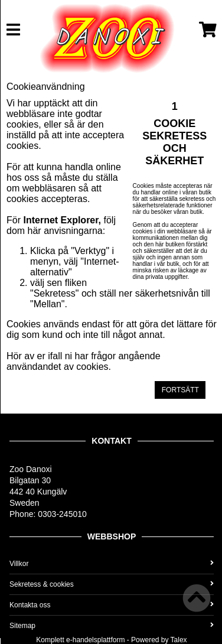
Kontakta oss (112, 605)
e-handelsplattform (95, 640)
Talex (179, 640)
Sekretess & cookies (112, 584)
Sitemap (112, 626)
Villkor (112, 564)
